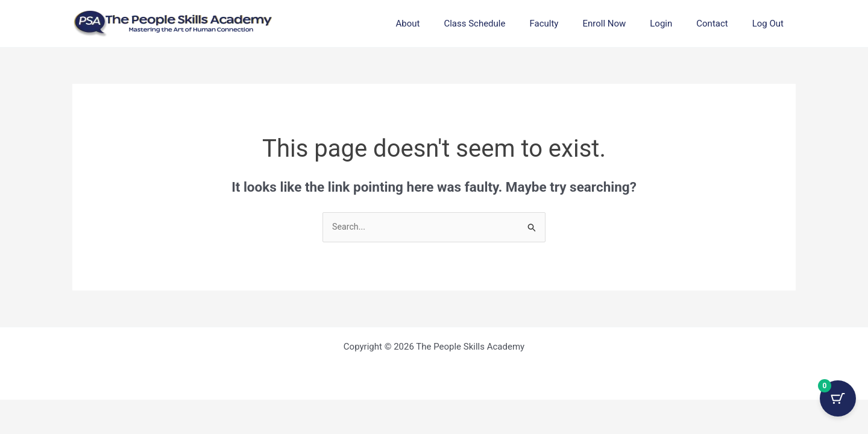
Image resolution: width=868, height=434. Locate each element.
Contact (721, 24)
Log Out (771, 24)
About (447, 24)
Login (676, 24)
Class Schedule (508, 24)
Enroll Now (625, 24)
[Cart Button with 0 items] (838, 404)
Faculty (571, 24)
